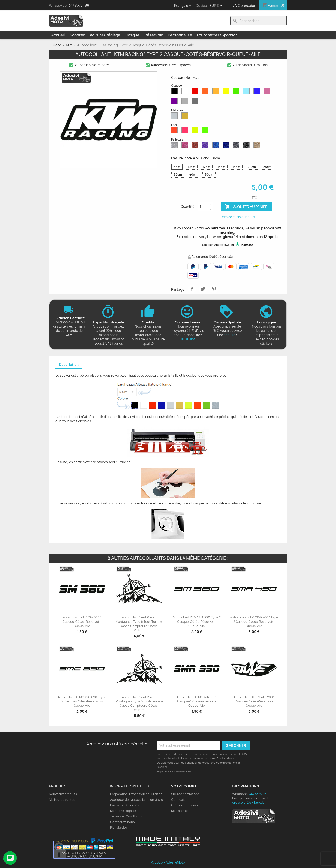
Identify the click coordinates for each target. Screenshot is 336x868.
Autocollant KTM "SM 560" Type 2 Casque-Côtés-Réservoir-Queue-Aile (197, 622)
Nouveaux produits (63, 794)
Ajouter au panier (246, 207)
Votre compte (185, 786)
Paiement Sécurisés (125, 805)
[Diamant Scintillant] (175, 146)
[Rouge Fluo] (175, 131)
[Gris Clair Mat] (186, 102)
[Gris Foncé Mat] (196, 102)
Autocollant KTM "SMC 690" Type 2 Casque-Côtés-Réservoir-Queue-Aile (82, 701)
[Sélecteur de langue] (183, 6)
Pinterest (214, 289)
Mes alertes (180, 811)
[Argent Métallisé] (175, 117)
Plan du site (119, 827)
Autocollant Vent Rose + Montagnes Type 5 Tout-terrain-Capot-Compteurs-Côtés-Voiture (139, 703)
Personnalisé (180, 35)
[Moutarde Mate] (216, 92)
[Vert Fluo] (206, 131)
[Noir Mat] (175, 92)
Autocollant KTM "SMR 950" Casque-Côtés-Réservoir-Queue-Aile (197, 701)
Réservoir (154, 35)
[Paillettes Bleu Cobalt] (227, 146)
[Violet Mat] (175, 102)
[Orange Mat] (206, 92)
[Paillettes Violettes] (206, 146)
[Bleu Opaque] (247, 92)
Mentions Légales (123, 811)
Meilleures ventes (62, 800)
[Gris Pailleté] (237, 146)
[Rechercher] (259, 21)
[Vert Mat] (237, 92)
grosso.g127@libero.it (248, 802)
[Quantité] (203, 207)
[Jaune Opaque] (227, 92)
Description (69, 365)
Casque (132, 35)
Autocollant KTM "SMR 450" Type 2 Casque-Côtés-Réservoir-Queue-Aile (254, 622)
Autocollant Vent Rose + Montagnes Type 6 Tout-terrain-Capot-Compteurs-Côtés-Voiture (139, 624)
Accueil (58, 35)
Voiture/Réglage (105, 35)
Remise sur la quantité (238, 217)
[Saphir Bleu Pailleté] (216, 146)
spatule (229, 335)
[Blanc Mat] (186, 92)
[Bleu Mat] (258, 92)
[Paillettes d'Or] (258, 146)
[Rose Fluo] (186, 131)
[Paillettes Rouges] (196, 146)
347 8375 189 (79, 5)
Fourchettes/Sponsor (217, 35)
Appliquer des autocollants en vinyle (137, 800)
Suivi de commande (185, 794)
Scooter (77, 35)
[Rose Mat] (268, 92)
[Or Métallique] (186, 117)
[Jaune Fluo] (196, 131)
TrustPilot (188, 339)
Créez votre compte (186, 805)
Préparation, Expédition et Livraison (136, 794)
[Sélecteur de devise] (217, 6)
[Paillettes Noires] (247, 146)
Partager (192, 289)
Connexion (179, 800)
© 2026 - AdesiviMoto (168, 862)
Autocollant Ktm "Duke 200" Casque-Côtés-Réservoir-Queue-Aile (254, 701)
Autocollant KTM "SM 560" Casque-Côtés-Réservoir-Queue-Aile (82, 622)
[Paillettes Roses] (186, 146)
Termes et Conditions (126, 816)
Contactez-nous (122, 822)
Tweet (203, 289)
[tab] (69, 365)
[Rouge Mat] (196, 92)
